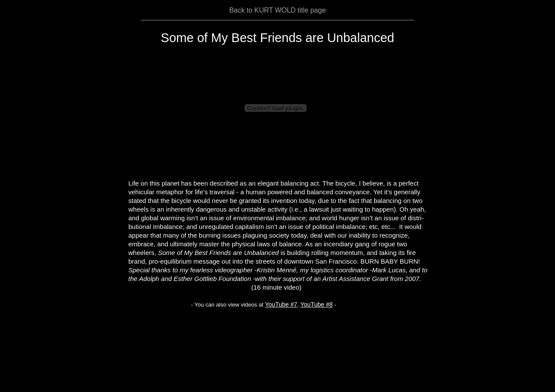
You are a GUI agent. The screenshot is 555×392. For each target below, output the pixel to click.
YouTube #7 (281, 304)
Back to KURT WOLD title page (278, 10)
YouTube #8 (317, 304)
